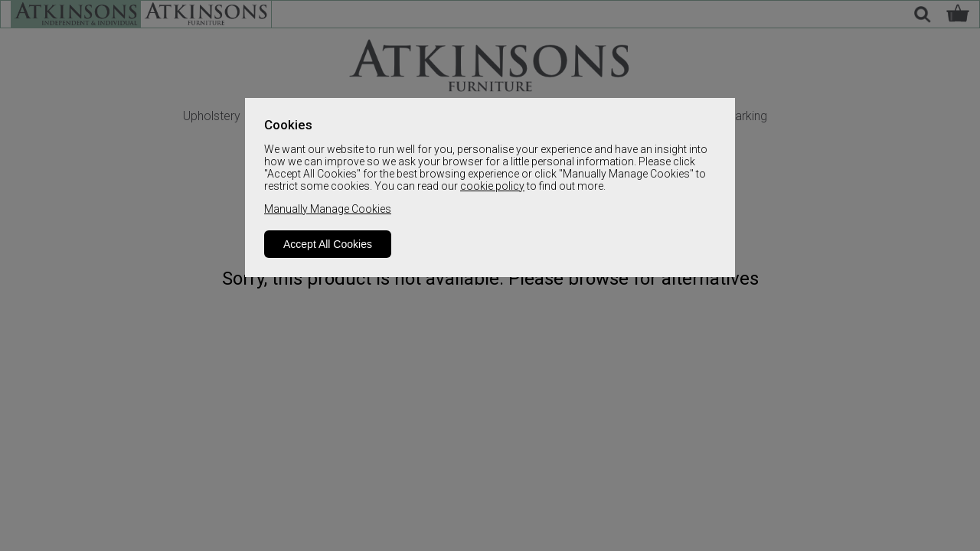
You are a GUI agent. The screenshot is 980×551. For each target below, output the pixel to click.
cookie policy (492, 186)
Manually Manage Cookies (328, 209)
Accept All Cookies (328, 244)
